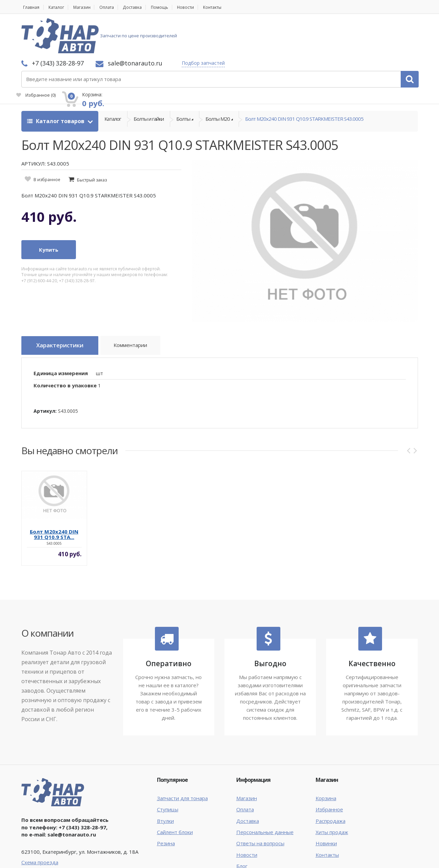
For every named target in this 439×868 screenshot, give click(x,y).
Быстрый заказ (92, 144)
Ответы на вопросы (260, 805)
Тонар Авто (42, 857)
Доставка (145, 7)
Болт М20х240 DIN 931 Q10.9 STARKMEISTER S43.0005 (304, 85)
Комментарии (140, 310)
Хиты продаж (332, 793)
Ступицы (168, 771)
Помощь (174, 7)
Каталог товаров (56, 85)
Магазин (88, 7)
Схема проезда (40, 824)
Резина (166, 805)
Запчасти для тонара (182, 759)
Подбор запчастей (293, 28)
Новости (203, 7)
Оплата (116, 7)
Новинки (326, 805)
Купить (49, 213)
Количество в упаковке (65, 347)
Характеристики (64, 309)
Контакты (233, 7)
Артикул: (45, 372)
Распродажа (331, 782)
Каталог (59, 7)
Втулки (165, 782)
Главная (30, 7)
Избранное (341, 39)
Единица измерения (61, 334)
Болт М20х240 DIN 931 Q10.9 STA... (54, 496)
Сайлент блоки (175, 793)
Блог (242, 828)
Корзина (326, 759)
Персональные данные (265, 793)
